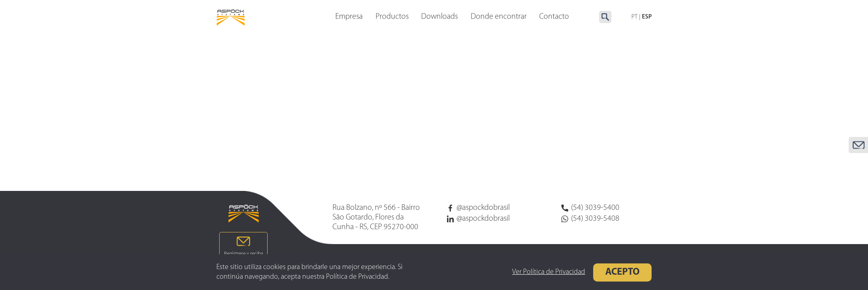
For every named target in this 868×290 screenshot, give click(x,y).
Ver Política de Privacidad (526, 272)
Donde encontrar (499, 17)
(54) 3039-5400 (590, 208)
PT (634, 17)
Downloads (439, 17)
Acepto (599, 272)
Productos (392, 17)
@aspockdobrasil (478, 208)
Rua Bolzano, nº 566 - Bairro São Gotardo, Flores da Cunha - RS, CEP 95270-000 (376, 217)
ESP (647, 17)
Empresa (349, 17)
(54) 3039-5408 (590, 219)
